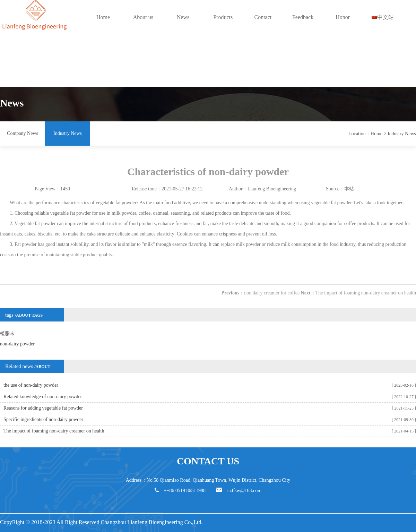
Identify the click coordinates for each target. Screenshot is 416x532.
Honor (343, 17)
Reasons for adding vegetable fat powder (43, 408)
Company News (23, 133)
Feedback (303, 17)
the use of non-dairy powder (31, 385)
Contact (263, 17)
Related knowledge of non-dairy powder (43, 397)
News (183, 17)
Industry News (68, 133)
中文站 (383, 17)
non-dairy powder (17, 344)
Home (103, 17)
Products (223, 17)
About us (143, 17)
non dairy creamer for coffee (272, 293)
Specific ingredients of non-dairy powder (43, 419)
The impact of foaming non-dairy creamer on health (366, 293)
